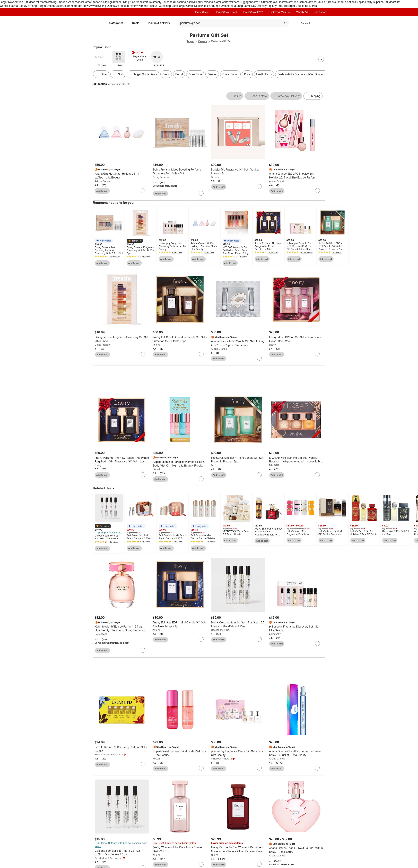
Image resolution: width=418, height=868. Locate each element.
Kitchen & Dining (101, 2)
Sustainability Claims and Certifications (302, 74)
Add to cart (102, 191)
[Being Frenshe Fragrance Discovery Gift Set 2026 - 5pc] (122, 339)
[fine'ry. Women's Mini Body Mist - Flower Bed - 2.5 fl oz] (180, 850)
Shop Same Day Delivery (252, 6)
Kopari (156, 470)
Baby (191, 2)
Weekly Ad (207, 6)
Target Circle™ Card (226, 12)
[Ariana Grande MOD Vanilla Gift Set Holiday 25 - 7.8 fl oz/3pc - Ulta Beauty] (238, 343)
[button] (104, 241)
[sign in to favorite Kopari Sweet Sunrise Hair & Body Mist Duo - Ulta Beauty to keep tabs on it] (201, 769)
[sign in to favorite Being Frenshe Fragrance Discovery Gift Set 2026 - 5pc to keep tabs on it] (143, 354)
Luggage (245, 2)
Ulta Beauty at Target (26, 6)
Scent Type (195, 74)
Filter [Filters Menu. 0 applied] (101, 74)
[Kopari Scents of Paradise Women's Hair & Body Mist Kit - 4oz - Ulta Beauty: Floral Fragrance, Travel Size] (180, 465)
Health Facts (264, 74)
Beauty (199, 2)
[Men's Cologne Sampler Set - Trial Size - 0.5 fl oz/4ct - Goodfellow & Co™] (238, 625)
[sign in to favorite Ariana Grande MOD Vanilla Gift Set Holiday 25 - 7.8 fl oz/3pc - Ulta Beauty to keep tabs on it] (259, 358)
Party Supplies (375, 2)
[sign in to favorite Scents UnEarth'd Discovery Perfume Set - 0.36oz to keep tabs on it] (143, 765)
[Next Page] (321, 59)
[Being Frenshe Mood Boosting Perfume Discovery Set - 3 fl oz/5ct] (180, 172)
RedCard (282, 6)
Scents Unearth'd (104, 756)
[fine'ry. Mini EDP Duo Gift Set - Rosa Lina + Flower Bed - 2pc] (296, 339)
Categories (118, 23)
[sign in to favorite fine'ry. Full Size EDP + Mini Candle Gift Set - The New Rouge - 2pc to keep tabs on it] (201, 640)
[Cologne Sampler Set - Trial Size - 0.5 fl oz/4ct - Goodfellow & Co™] (122, 854)
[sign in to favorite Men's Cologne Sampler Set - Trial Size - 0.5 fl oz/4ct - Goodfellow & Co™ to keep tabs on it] (259, 640)
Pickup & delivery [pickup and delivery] (160, 23)
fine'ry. (156, 345)
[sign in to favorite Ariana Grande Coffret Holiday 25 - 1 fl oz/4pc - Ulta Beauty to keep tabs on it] (143, 191)
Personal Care (212, 2)
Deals (59, 6)
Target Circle (295, 6)
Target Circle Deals (190, 6)
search (286, 23)
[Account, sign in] (304, 23)
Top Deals (172, 6)
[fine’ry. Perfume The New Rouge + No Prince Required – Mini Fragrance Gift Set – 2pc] (122, 461)
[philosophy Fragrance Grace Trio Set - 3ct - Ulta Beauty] (238, 754)
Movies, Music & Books (322, 2)
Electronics (284, 2)
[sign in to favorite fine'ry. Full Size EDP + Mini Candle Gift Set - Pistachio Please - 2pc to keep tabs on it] (259, 476)
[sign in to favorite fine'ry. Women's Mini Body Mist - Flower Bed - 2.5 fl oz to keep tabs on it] (201, 865)
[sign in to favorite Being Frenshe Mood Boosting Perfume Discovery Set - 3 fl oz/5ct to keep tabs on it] (201, 193)
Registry (272, 6)
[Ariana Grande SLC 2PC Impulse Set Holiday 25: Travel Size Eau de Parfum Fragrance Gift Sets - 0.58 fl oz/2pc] (296, 176)
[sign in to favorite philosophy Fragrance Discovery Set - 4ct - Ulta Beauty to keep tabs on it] (317, 645)
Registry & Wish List (280, 12)
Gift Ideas (389, 2)
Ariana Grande (103, 181)
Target (190, 41)
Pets (10, 6)
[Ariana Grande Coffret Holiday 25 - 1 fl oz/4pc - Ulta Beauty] (122, 176)
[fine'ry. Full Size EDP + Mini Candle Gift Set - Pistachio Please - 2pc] (238, 461)
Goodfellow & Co (220, 631)
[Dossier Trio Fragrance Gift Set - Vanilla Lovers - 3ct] (238, 172)
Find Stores (310, 6)
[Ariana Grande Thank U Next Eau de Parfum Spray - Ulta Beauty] (296, 851)
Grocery (157, 2)
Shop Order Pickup (225, 6)
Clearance (69, 6)
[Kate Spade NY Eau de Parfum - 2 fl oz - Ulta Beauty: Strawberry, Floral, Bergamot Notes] (122, 630)
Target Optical (47, 6)
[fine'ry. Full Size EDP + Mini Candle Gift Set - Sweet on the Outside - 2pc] (180, 339)
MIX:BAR (274, 466)
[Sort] (118, 74)
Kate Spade (101, 635)
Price (247, 74)
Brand (179, 74)
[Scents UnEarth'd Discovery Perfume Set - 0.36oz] (122, 750)
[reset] (279, 23)
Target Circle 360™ (253, 12)
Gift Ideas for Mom (35, 2)
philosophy (275, 635)
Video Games (299, 2)
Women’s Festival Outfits (152, 6)
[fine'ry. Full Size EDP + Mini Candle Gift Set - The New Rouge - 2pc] (180, 625)
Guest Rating (230, 74)
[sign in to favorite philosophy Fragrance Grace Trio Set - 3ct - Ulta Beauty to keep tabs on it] (259, 769)
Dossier (215, 177)
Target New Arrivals (12, 2)
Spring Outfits (106, 6)
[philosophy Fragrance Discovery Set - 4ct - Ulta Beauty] (296, 630)
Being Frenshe (161, 177)
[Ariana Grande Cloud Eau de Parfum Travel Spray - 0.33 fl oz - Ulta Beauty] (296, 754)
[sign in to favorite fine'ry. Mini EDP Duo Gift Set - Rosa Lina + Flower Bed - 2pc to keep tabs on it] (317, 354)
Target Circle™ (202, 12)
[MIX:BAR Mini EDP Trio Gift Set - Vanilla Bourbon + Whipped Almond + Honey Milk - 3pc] (296, 461)
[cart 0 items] (321, 23)
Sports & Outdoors (261, 2)
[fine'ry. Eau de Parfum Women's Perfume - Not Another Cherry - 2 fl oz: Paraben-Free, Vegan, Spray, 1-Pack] (238, 850)
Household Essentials (175, 2)
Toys (275, 2)
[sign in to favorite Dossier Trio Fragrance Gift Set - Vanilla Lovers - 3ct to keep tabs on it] (259, 186)
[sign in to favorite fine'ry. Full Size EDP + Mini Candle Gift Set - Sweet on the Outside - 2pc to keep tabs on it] (201, 354)
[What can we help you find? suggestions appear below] (234, 23)
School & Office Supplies (351, 2)
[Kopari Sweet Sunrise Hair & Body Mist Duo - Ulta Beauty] (180, 754)
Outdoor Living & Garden (126, 2)
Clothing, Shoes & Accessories (65, 2)
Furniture (146, 2)
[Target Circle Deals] (143, 74)
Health (224, 2)
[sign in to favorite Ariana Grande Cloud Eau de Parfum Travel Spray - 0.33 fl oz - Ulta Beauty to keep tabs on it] (317, 769)
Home (87, 2)
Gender (212, 74)
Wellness (234, 2)
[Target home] (98, 23)
